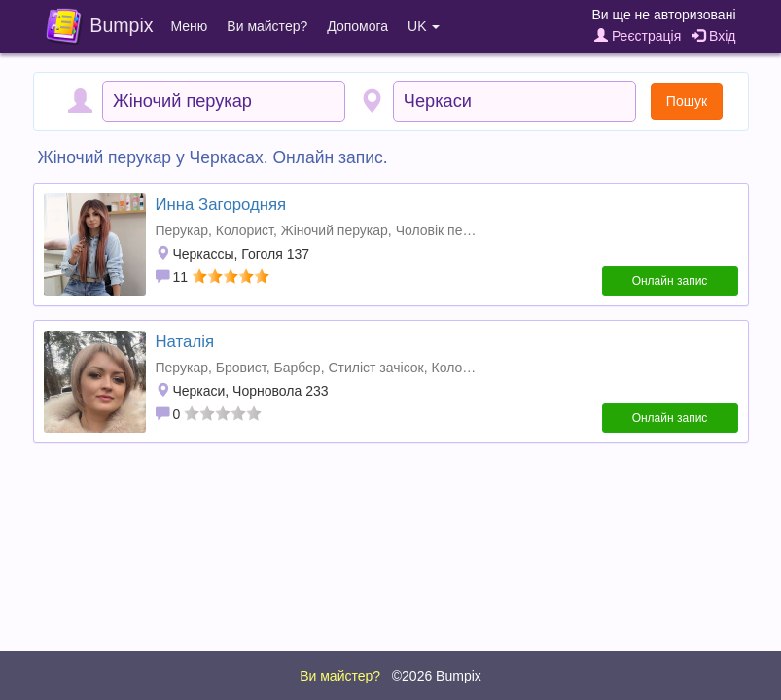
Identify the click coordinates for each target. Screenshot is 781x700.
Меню (190, 26)
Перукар (182, 230)
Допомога (357, 26)
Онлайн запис (670, 281)
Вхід (713, 36)
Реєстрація (638, 36)
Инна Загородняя (221, 205)
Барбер (297, 367)
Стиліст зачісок (375, 367)
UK (424, 26)
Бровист (241, 367)
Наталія (185, 342)
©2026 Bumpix (437, 676)
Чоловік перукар (447, 230)
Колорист (245, 230)
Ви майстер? (267, 26)
